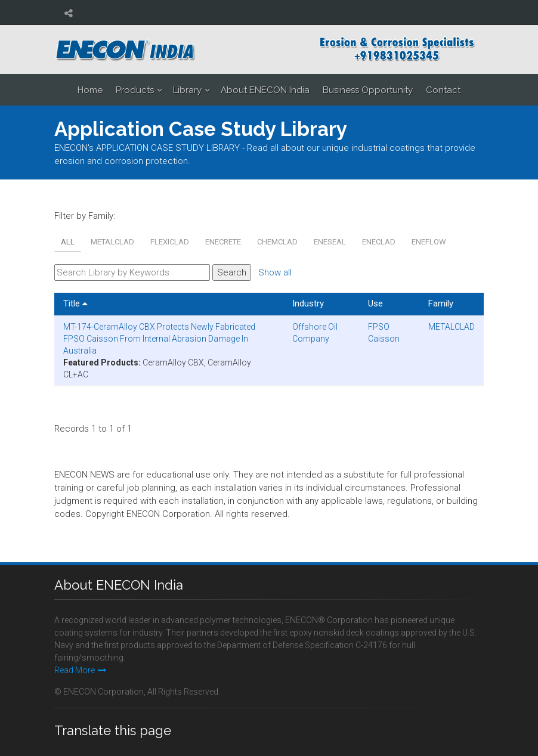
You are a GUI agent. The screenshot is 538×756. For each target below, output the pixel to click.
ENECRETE (223, 242)
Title (75, 303)
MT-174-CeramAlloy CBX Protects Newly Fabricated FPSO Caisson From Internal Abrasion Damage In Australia (159, 339)
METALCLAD (112, 242)
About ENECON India (265, 90)
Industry (308, 303)
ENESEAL (330, 242)
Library (187, 90)
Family (441, 303)
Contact (443, 90)
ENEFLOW (429, 242)
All (68, 242)
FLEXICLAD (170, 242)
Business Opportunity (368, 90)
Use (375, 303)
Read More (80, 670)
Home (90, 90)
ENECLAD (379, 242)
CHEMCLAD (277, 242)
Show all (275, 272)
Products (135, 90)
